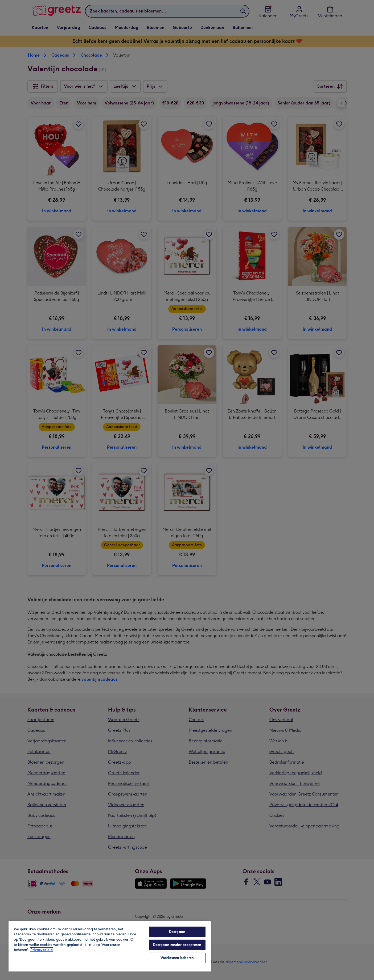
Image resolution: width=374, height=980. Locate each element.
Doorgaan (177, 932)
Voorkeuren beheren (177, 958)
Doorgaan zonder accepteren (177, 945)
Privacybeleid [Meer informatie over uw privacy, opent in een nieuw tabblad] (42, 950)
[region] (110, 946)
